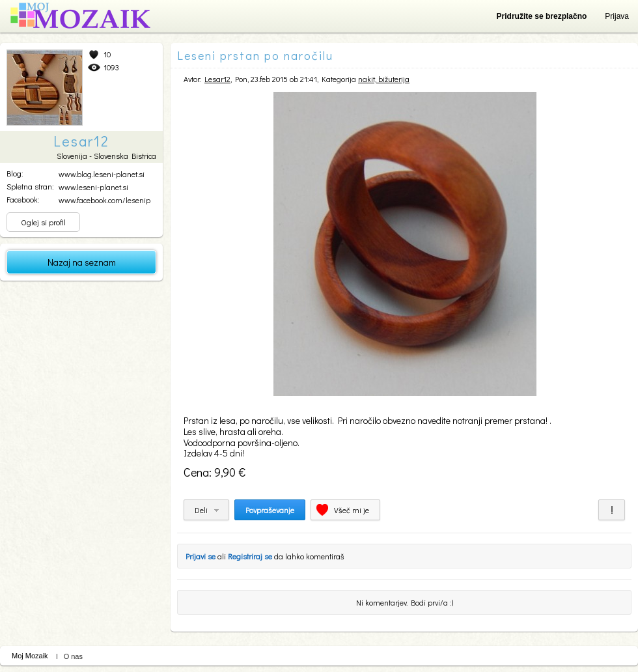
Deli (201, 510)
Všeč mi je (352, 510)
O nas (73, 656)
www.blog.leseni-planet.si (102, 174)
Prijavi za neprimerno (612, 510)
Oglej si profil (43, 222)
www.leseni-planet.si (93, 187)
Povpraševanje (270, 510)
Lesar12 (217, 79)
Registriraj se (250, 556)
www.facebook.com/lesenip (104, 200)
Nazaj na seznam (82, 262)
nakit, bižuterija (384, 79)
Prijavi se (201, 556)
